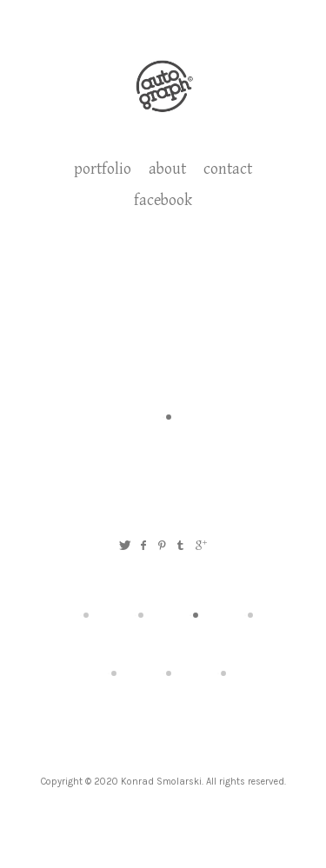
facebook (163, 200)
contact (228, 169)
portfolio (103, 169)
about (167, 169)
